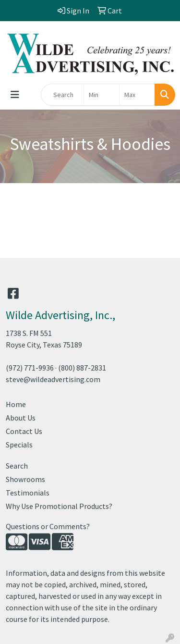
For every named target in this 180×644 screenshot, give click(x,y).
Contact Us (24, 431)
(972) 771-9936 (30, 368)
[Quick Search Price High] (137, 95)
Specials (19, 445)
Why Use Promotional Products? (59, 506)
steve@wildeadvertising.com (53, 379)
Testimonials (28, 493)
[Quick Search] (62, 95)
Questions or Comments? (48, 526)
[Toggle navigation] (15, 95)
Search (17, 466)
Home (16, 404)
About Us (21, 418)
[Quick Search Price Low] (102, 95)
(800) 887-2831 (82, 368)
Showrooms (25, 479)
